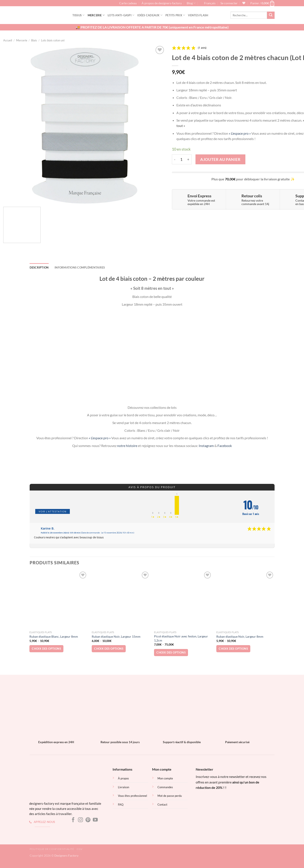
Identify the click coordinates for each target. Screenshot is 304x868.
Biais (34, 40)
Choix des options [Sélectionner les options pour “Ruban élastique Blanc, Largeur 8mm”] (46, 649)
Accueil (8, 40)
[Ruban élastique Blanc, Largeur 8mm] (58, 599)
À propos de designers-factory (162, 3)
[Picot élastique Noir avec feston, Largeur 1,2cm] (183, 599)
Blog (191, 3)
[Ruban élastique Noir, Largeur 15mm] (121, 599)
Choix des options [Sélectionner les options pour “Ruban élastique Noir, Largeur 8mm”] (233, 649)
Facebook (225, 446)
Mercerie (96, 15)
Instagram (206, 446)
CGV (80, 849)
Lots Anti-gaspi (121, 15)
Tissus (79, 15)
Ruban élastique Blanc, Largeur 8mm (54, 636)
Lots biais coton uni (53, 40)
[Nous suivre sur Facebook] (73, 820)
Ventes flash (198, 15)
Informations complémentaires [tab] (80, 267)
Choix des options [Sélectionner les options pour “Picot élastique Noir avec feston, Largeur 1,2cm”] (171, 652)
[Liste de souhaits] (244, 3)
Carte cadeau (128, 3)
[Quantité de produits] (181, 159)
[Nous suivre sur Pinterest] (88, 820)
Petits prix (175, 15)
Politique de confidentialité (52, 849)
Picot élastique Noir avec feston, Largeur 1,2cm (181, 638)
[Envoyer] (271, 15)
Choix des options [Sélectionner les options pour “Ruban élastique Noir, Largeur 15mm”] (109, 649)
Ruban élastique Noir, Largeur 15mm (116, 636)
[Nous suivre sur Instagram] (80, 820)
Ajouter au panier (220, 159)
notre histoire (127, 446)
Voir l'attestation (53, 511)
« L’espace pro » (240, 133)
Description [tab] (39, 267)
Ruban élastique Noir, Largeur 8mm (240, 636)
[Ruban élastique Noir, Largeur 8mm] (245, 599)
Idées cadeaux (150, 15)
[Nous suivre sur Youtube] (95, 820)
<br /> (228, 808)
